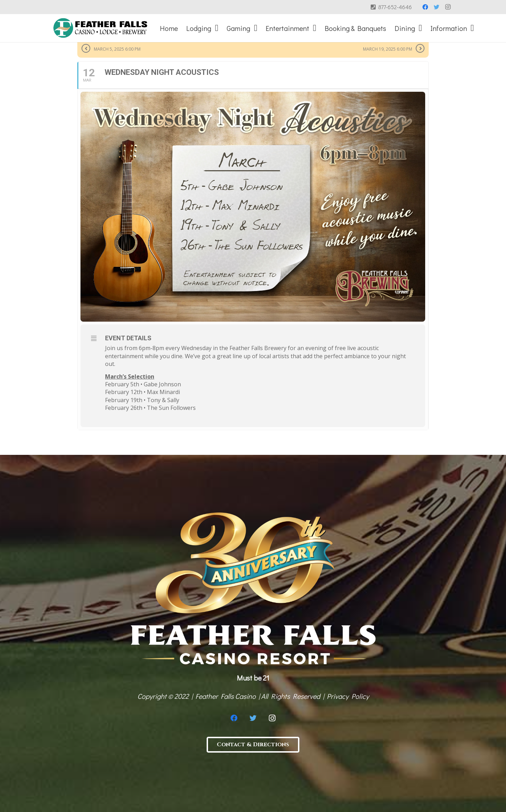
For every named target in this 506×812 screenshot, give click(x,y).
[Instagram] (448, 7)
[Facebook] (425, 7)
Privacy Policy (348, 696)
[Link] (100, 28)
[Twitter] (436, 7)
